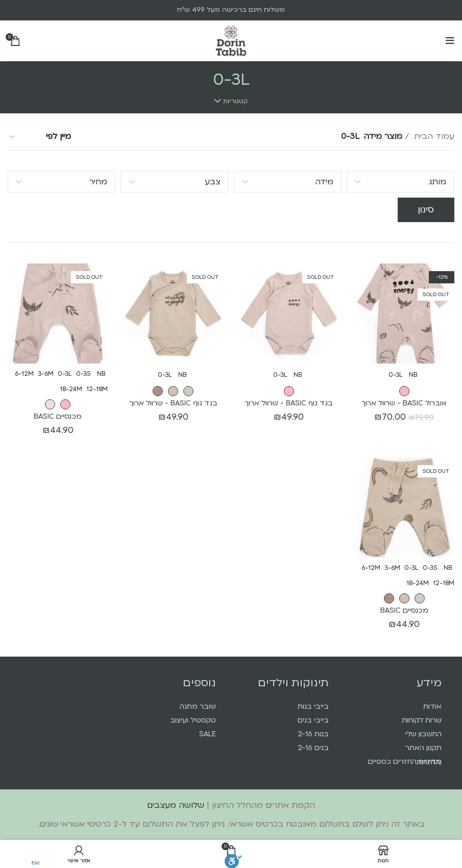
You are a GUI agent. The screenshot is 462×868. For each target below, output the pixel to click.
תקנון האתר (423, 748)
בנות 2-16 (313, 734)
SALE (208, 734)
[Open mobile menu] (450, 41)
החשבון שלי (423, 734)
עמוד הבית (433, 136)
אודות (432, 706)
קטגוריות (235, 101)
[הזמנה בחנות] (40, 137)
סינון (426, 210)
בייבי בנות (313, 706)
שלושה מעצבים (176, 805)
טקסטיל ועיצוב (193, 720)
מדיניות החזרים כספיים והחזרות (405, 762)
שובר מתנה (198, 706)
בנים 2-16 (313, 748)
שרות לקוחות (422, 720)
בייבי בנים (313, 720)
